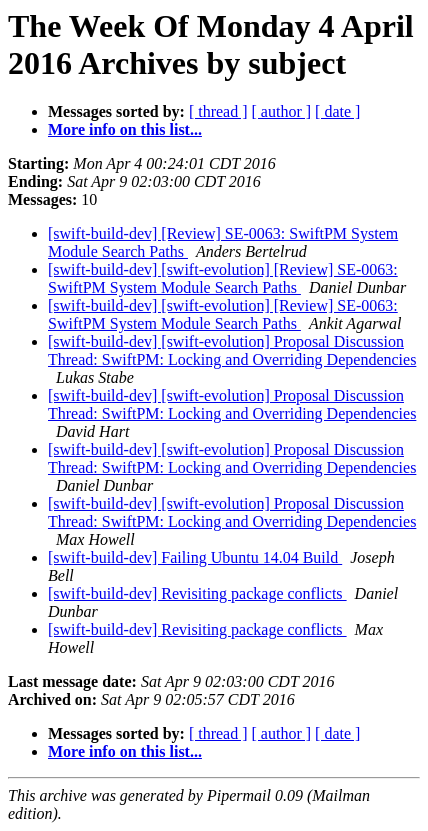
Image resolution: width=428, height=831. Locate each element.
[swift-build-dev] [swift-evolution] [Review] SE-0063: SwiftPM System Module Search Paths (223, 278)
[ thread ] (218, 111)
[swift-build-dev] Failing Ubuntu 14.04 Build (195, 557)
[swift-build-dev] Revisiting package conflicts (197, 593)
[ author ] (282, 111)
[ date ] (337, 111)
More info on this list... (125, 129)
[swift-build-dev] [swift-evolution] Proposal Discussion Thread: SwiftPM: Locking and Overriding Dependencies (232, 350)
